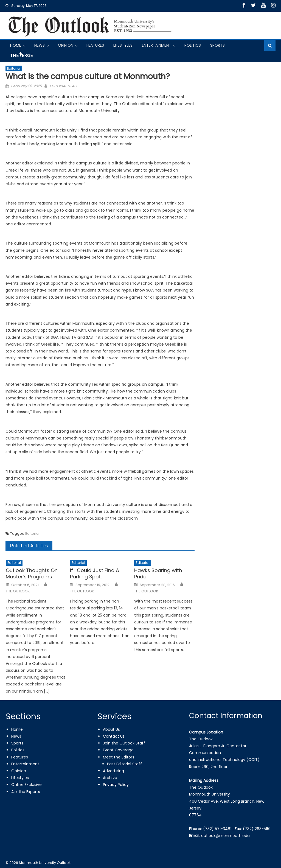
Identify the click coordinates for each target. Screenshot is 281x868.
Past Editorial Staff (124, 764)
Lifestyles (123, 45)
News (40, 45)
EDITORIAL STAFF (64, 86)
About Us (111, 729)
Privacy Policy (116, 785)
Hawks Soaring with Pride (158, 574)
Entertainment (157, 45)
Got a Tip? (21, 57)
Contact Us (114, 736)
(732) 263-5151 (257, 829)
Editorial (14, 68)
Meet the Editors (119, 757)
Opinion (66, 45)
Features (95, 45)
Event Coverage (118, 750)
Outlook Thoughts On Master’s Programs (32, 574)
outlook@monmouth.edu (225, 836)
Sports (217, 45)
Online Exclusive (26, 785)
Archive (110, 778)
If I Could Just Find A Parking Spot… (95, 574)
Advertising (113, 771)
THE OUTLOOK (18, 591)
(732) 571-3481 (217, 829)
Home (16, 45)
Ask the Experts (26, 792)
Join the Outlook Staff (124, 743)
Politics (193, 45)
